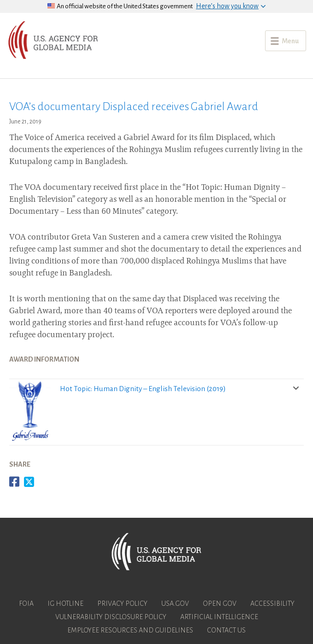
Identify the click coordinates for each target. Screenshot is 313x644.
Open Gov (220, 603)
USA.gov (175, 603)
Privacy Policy (122, 603)
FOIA (26, 603)
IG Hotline (65, 603)
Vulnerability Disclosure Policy (111, 617)
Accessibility (272, 603)
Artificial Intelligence (219, 617)
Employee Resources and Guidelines (130, 630)
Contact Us (226, 630)
